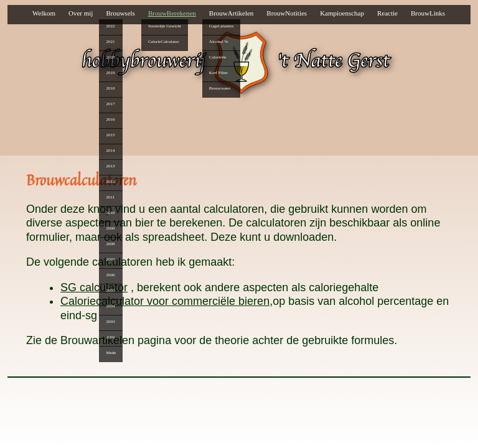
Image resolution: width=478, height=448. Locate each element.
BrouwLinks (428, 13)
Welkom (44, 13)
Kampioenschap (342, 13)
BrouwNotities (287, 13)
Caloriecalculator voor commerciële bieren (165, 301)
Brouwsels (120, 13)
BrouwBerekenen (172, 13)
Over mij (81, 13)
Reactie (387, 13)
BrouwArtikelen (231, 13)
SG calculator (94, 287)
